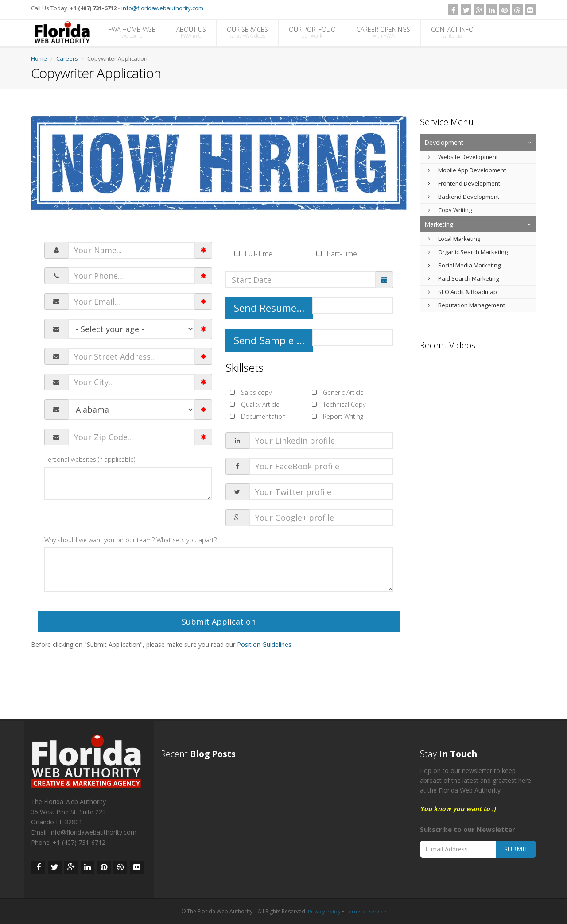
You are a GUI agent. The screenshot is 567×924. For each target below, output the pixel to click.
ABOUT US (191, 32)
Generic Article (342, 392)
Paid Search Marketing (463, 278)
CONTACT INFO (452, 32)
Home (39, 58)
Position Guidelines (264, 644)
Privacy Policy (324, 911)
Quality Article (259, 404)
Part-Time (342, 254)
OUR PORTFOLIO (312, 32)
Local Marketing (454, 239)
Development (444, 142)
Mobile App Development (467, 170)
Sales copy (255, 392)
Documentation (262, 416)
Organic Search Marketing (468, 252)
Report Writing (342, 416)
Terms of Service (366, 911)
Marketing (439, 224)
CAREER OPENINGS (383, 32)
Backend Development (464, 197)
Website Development (463, 157)
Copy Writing (450, 210)
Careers (67, 58)
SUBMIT (516, 849)
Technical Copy (343, 404)
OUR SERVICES (247, 32)
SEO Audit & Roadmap (462, 292)
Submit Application (219, 622)
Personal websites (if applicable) (90, 459)
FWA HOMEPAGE (132, 32)
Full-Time (258, 254)
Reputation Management (466, 305)
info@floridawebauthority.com (162, 8)
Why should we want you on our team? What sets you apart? (130, 540)
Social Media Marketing (464, 265)
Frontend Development (464, 183)
